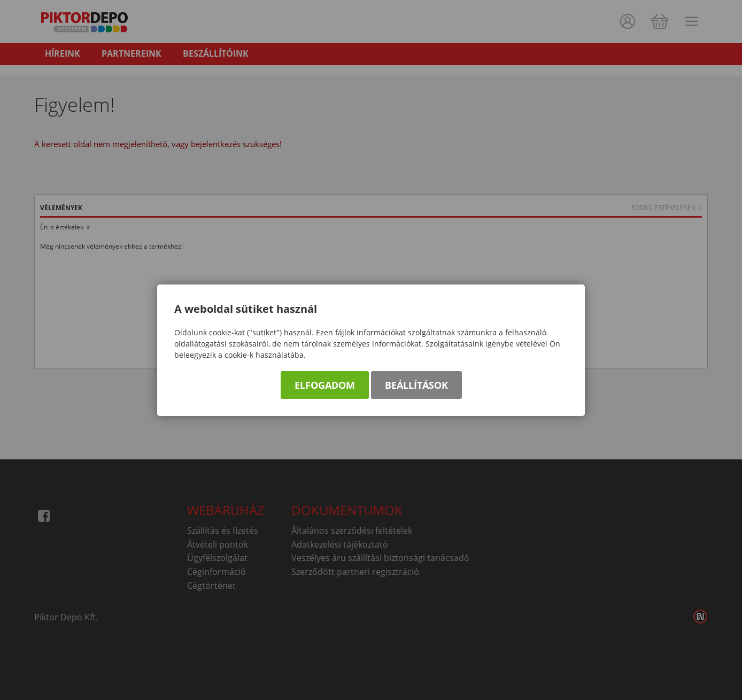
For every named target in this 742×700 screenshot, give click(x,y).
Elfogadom (325, 385)
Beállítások (416, 385)
